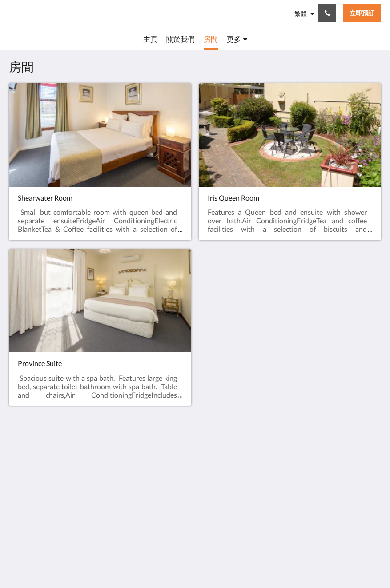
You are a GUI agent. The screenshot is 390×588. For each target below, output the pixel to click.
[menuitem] (150, 39)
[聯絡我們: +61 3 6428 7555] (327, 13)
